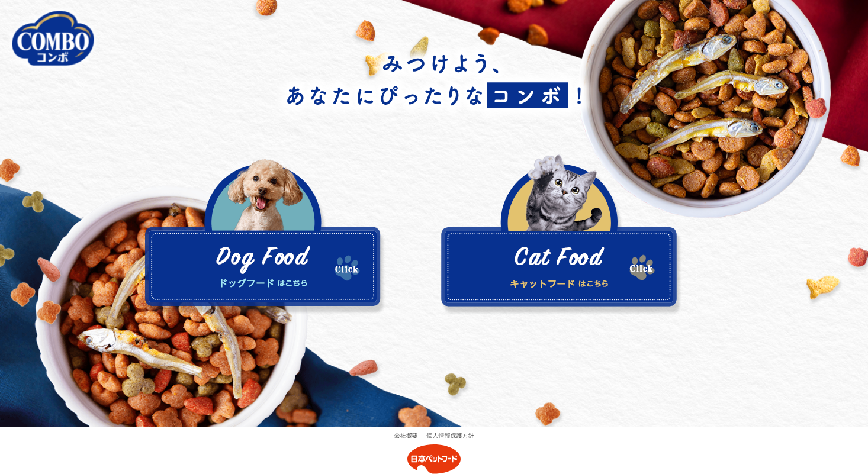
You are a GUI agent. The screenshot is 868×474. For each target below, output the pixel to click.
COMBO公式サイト (53, 38)
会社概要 (406, 435)
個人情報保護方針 (451, 435)
